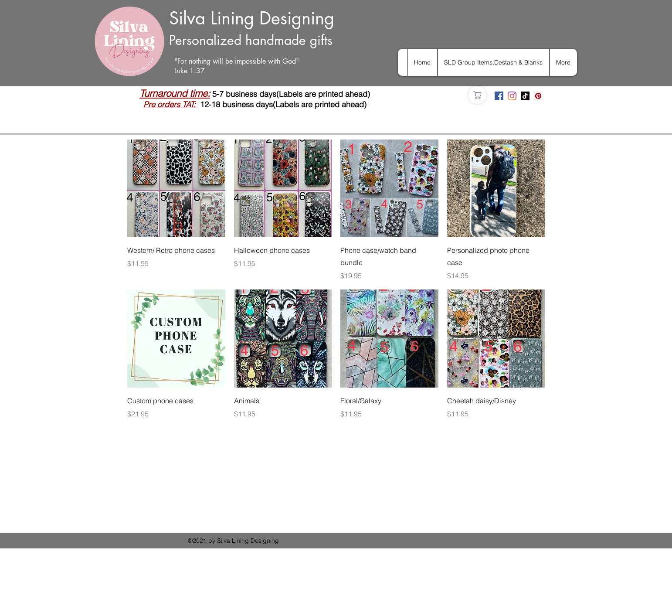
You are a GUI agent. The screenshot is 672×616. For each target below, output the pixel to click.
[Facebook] (499, 96)
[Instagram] (512, 96)
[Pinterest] (538, 96)
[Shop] (477, 95)
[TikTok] (525, 96)
